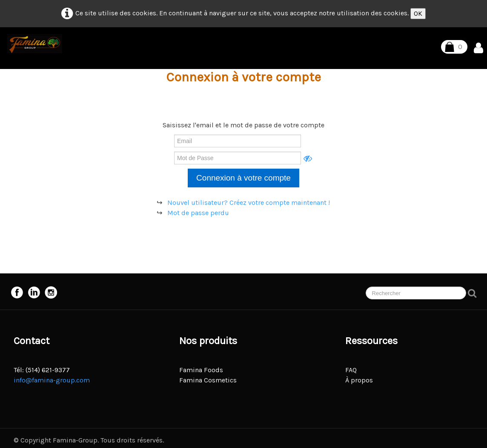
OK (418, 13)
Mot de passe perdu (198, 213)
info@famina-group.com (52, 380)
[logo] (34, 44)
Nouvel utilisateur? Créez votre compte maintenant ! (249, 202)
